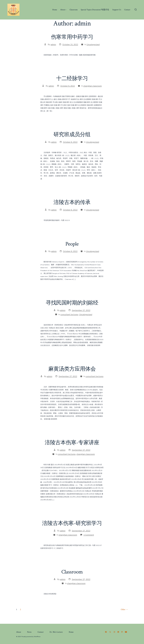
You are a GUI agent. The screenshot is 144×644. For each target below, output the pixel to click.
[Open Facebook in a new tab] (106, 632)
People (72, 244)
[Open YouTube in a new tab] (126, 632)
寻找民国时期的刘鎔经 (72, 303)
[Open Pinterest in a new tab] (122, 632)
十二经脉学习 (72, 79)
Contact (127, 10)
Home (55, 10)
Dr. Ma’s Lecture (56, 632)
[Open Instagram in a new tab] (114, 632)
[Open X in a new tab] (110, 632)
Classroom (74, 10)
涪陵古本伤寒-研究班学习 (72, 523)
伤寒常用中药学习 (72, 37)
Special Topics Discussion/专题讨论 (95, 10)
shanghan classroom (93, 86)
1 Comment (89, 535)
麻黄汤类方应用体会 (72, 369)
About (63, 10)
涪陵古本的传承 (72, 202)
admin (53, 44)
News (29, 632)
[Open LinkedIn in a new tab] (118, 632)
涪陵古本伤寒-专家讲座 (72, 443)
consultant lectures (69, 314)
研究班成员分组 (72, 135)
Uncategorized (93, 44)
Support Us (117, 10)
